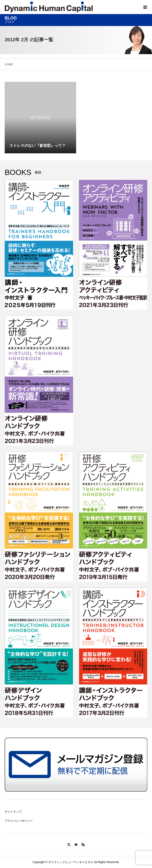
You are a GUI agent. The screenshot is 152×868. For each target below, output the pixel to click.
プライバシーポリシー (19, 821)
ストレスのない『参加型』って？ (37, 145)
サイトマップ (13, 812)
